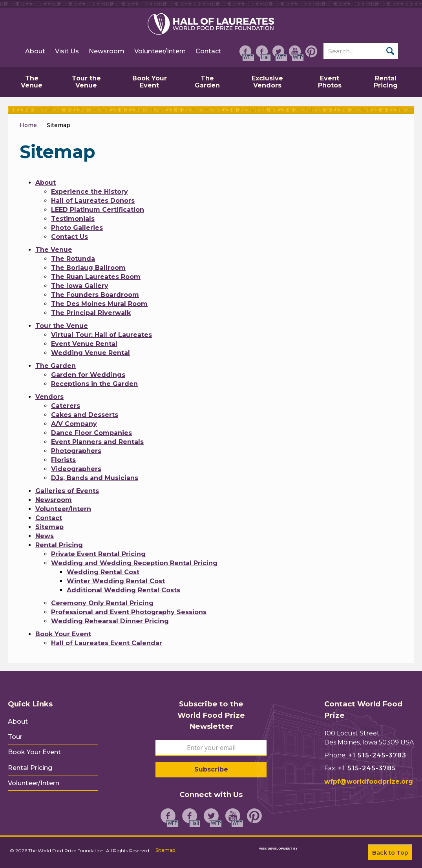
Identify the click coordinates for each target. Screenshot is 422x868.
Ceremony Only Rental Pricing (102, 603)
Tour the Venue (62, 326)
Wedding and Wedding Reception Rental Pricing (134, 563)
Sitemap (49, 527)
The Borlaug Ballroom (88, 268)
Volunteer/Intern (160, 51)
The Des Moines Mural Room (99, 304)
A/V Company (74, 424)
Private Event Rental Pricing (98, 554)
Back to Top (390, 853)
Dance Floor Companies (91, 433)
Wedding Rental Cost (103, 572)
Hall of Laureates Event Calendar (107, 643)
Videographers (76, 469)
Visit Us (67, 51)
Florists (63, 460)
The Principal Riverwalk (91, 313)
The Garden (56, 366)
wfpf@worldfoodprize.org (369, 782)
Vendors (49, 397)
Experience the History (90, 192)
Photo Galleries (77, 228)
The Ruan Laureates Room (96, 277)
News (45, 536)
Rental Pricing (59, 545)
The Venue (54, 250)
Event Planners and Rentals (97, 442)
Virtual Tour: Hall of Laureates (101, 335)
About (35, 51)
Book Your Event (63, 634)
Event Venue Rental (84, 344)
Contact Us (69, 237)
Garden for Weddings (88, 375)
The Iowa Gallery (80, 286)
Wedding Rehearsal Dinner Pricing (110, 621)
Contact (208, 51)
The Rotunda (73, 259)
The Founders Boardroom (95, 295)
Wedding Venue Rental (90, 353)
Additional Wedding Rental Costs (123, 590)
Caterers (66, 406)
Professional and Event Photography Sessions (129, 612)
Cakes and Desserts (85, 415)
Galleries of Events (67, 491)
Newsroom (107, 51)
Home (28, 125)
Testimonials (73, 219)
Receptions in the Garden (94, 384)
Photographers (76, 451)
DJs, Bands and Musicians (95, 478)
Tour (15, 737)
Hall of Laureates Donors (93, 201)
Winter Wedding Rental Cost (116, 581)
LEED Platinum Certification (98, 210)
